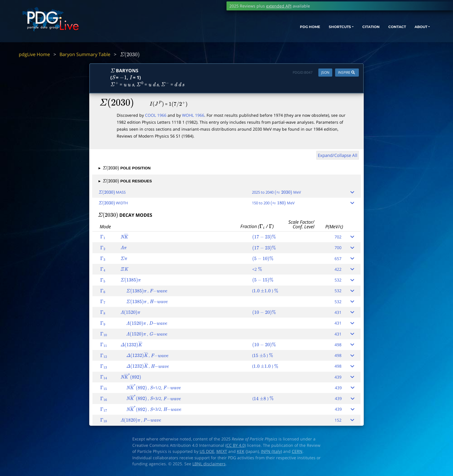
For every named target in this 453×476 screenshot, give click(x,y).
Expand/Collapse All (338, 155)
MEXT (222, 451)
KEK (241, 451)
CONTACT (381, 31)
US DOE (207, 451)
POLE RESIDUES (125, 181)
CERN (297, 451)
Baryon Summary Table (85, 54)
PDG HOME (279, 31)
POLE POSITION (125, 168)
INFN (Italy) (271, 451)
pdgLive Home (34, 54)
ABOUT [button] (408, 31)
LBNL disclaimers (209, 464)
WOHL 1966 (193, 115)
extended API (279, 6)
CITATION (351, 31)
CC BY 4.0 (236, 445)
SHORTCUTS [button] (314, 31)
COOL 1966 (156, 115)
